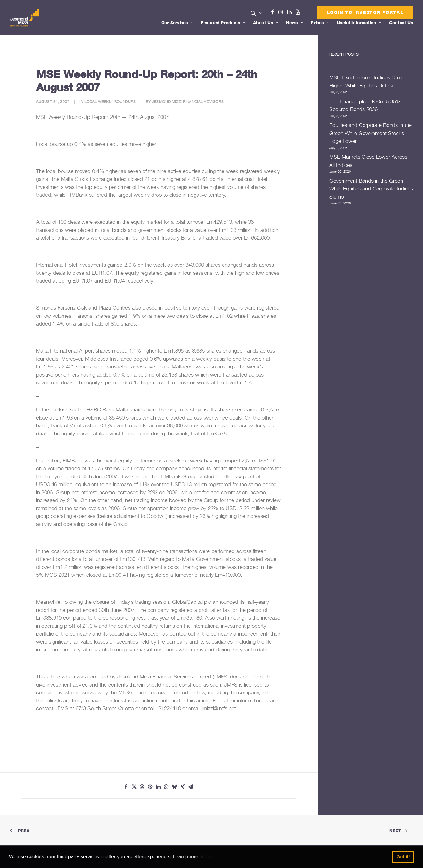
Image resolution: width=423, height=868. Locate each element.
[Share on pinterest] (150, 787)
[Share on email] (191, 787)
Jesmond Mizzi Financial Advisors (188, 102)
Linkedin (291, 12)
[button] (256, 13)
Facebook (275, 12)
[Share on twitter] (134, 787)
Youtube (299, 12)
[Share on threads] (142, 787)
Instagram (282, 12)
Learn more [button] (186, 857)
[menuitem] (256, 14)
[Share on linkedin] (158, 787)
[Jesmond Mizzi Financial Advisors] (25, 18)
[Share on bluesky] (175, 787)
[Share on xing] (183, 787)
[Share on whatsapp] (167, 787)
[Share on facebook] (126, 787)
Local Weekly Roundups (110, 102)
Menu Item (306, 14)
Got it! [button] (403, 857)
